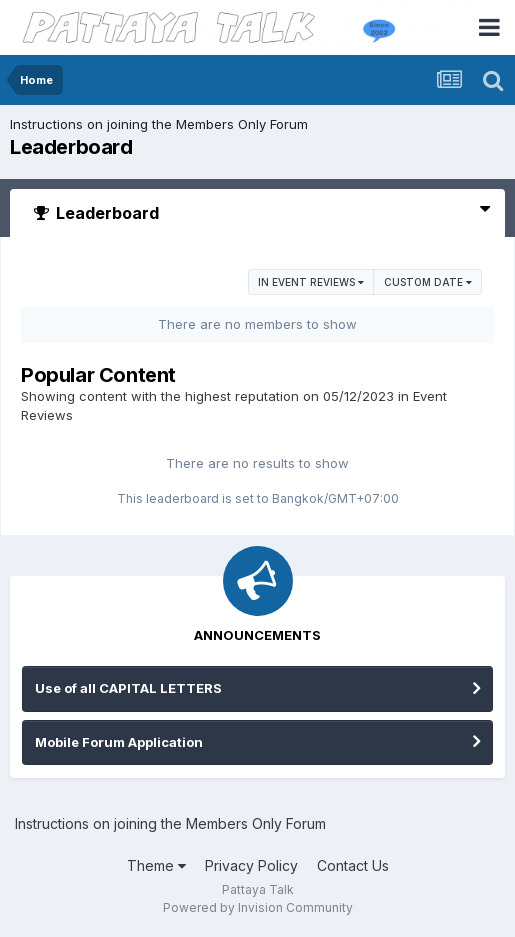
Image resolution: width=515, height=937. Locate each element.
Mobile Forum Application (119, 742)
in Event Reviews (311, 282)
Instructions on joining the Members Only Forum (159, 124)
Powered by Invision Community (258, 907)
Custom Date (428, 282)
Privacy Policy (251, 865)
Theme (156, 865)
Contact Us (353, 865)
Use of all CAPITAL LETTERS (128, 688)
